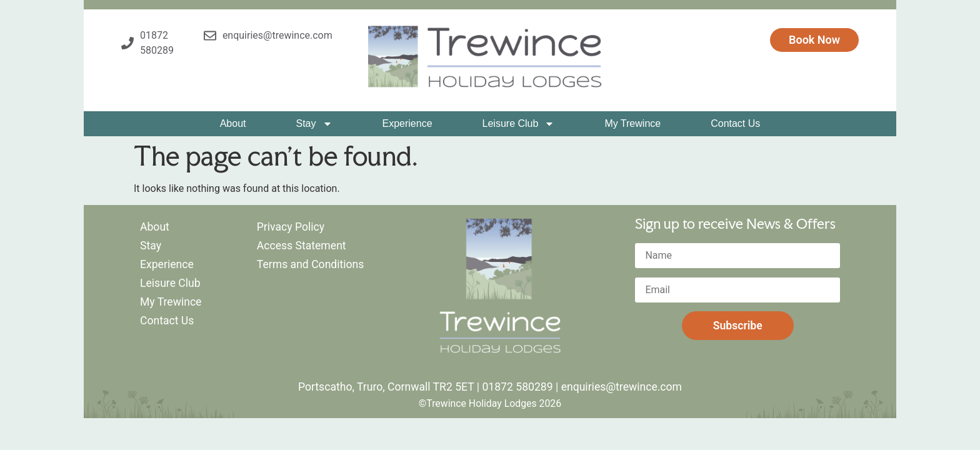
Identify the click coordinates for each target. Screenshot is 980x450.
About (233, 123)
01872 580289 (517, 387)
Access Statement (302, 246)
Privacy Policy (291, 227)
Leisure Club (519, 124)
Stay (314, 124)
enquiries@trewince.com (622, 387)
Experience (407, 123)
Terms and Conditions (311, 264)
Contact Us (735, 123)
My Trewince (632, 123)
